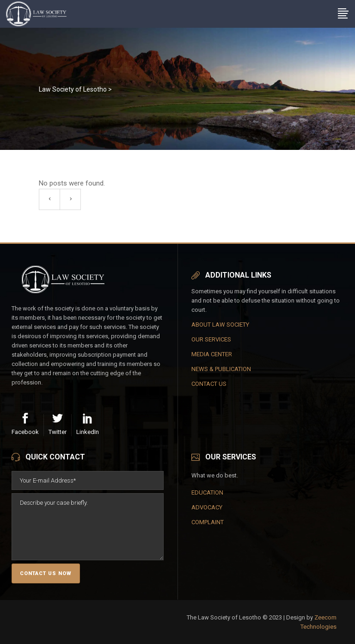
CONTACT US (209, 384)
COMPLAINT (208, 522)
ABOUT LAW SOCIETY (220, 325)
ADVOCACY (207, 507)
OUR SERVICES (211, 339)
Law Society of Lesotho (73, 89)
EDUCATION (207, 492)
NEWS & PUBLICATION (221, 369)
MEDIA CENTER (212, 354)
